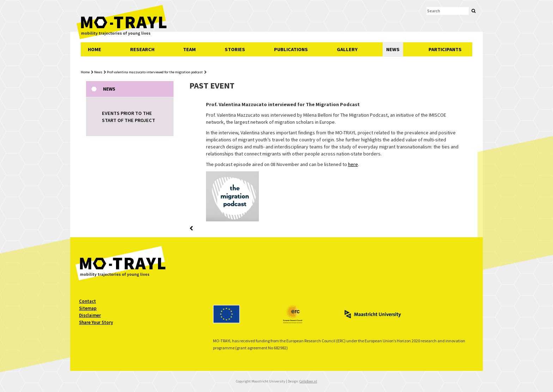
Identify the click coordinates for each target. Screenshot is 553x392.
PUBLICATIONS (291, 49)
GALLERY (347, 49)
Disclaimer (90, 315)
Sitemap (88, 308)
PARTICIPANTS (445, 49)
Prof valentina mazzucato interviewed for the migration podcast (155, 72)
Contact (87, 301)
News (98, 72)
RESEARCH (142, 49)
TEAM (189, 49)
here (353, 164)
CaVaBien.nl (308, 381)
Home (85, 72)
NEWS (393, 49)
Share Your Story (96, 322)
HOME (95, 49)
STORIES (235, 49)
